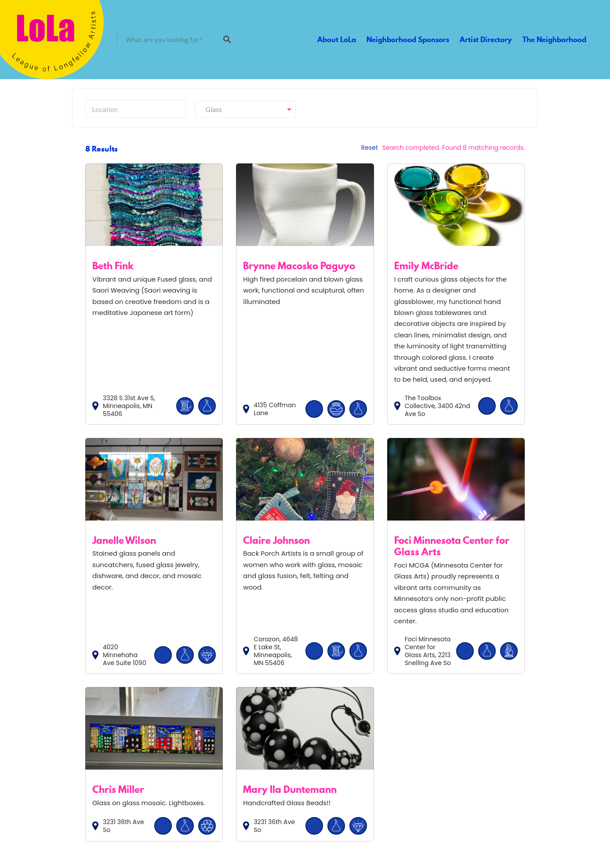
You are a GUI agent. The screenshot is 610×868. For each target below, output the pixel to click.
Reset (370, 148)
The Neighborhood (554, 40)
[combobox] (245, 109)
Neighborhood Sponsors (408, 40)
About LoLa (337, 40)
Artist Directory (486, 40)
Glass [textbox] (212, 109)
